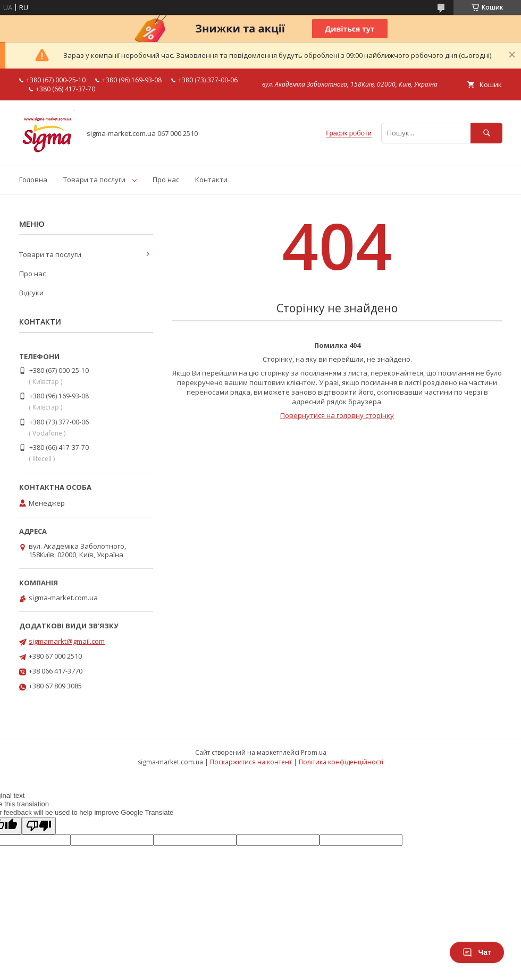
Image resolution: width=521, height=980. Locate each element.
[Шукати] (486, 133)
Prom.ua (314, 752)
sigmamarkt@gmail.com (67, 641)
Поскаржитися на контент (251, 762)
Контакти (211, 180)
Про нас (166, 180)
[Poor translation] (39, 826)
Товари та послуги (94, 180)
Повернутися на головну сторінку (337, 415)
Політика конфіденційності (341, 762)
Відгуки (31, 293)
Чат (477, 952)
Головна (33, 180)
